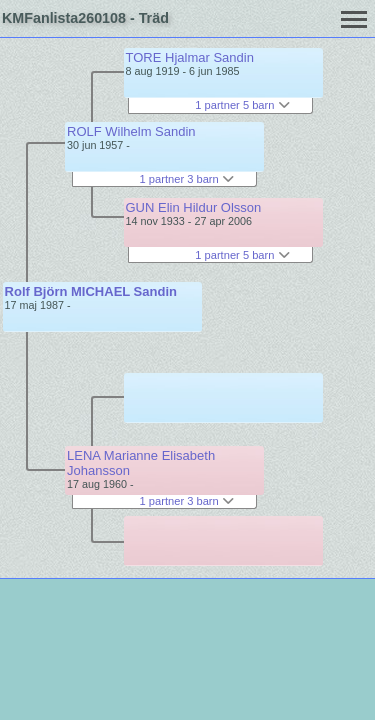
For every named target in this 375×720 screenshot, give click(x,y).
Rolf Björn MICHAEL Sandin (91, 291)
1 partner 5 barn (242, 105)
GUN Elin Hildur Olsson (194, 207)
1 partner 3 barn (187, 179)
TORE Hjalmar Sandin (190, 57)
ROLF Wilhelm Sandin (131, 131)
